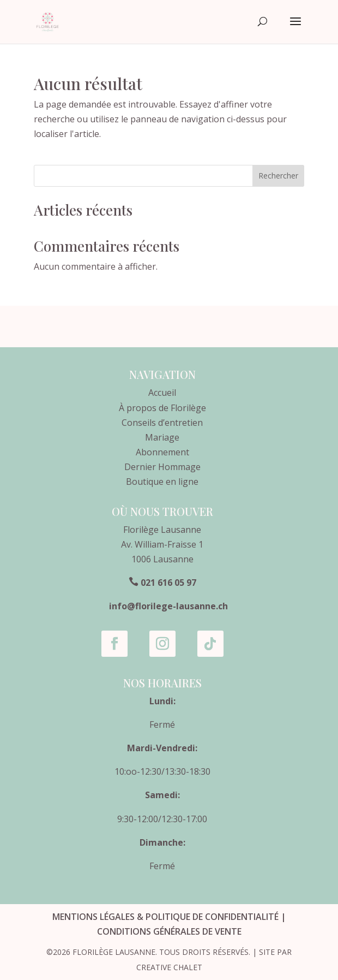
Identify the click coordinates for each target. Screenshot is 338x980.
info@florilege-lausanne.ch (168, 606)
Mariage (162, 437)
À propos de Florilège (162, 408)
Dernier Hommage (162, 467)
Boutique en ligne (162, 482)
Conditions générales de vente (169, 931)
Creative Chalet (169, 967)
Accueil (162, 393)
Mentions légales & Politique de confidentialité (165, 917)
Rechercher (278, 176)
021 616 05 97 (168, 583)
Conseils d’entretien (162, 423)
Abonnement (162, 452)
